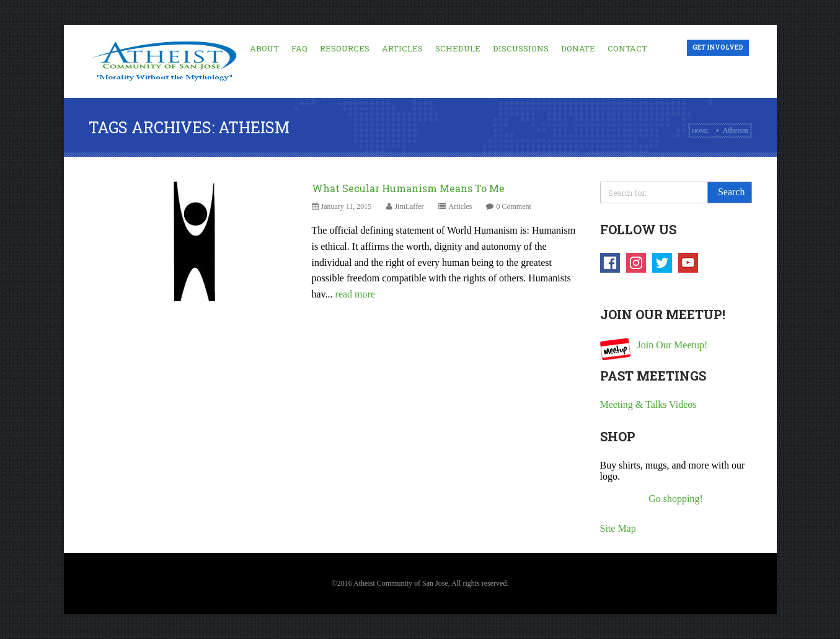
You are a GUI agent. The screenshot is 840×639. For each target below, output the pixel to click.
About (264, 48)
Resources (345, 48)
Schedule (458, 48)
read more (355, 294)
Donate (578, 48)
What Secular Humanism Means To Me (408, 188)
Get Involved (718, 47)
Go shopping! (676, 499)
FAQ (299, 48)
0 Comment (513, 206)
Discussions (521, 48)
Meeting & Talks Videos (648, 404)
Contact (627, 48)
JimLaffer (409, 206)
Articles (402, 48)
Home (700, 131)
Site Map (618, 528)
